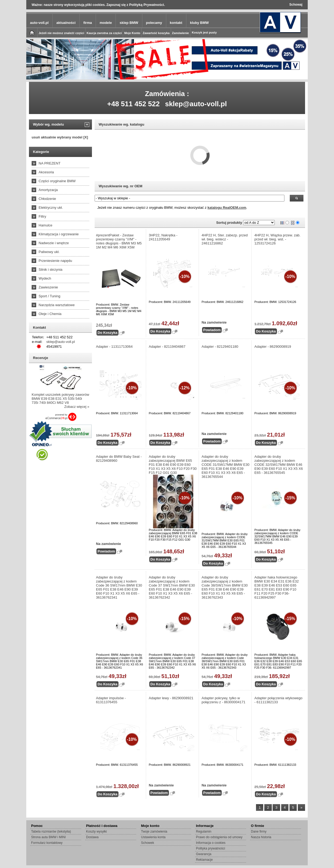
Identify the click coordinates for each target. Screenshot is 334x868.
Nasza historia (261, 837)
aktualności (66, 23)
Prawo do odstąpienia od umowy (219, 837)
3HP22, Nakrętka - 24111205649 (163, 237)
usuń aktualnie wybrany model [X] (60, 137)
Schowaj (296, 5)
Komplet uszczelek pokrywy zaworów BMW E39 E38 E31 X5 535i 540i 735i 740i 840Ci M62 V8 (60, 399)
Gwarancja (204, 854)
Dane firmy (259, 832)
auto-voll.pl (39, 23)
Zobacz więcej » (77, 407)
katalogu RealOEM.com (227, 208)
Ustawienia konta (153, 837)
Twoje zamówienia (154, 832)
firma (88, 23)
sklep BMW (129, 23)
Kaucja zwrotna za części (104, 33)
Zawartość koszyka (156, 33)
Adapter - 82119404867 (167, 347)
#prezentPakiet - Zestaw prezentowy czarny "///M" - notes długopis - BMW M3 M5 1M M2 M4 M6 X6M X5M (119, 241)
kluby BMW (199, 23)
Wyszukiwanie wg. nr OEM (120, 186)
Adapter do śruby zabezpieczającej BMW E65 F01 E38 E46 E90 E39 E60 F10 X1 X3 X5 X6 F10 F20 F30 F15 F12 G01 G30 (173, 465)
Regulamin (204, 832)
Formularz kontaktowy (47, 843)
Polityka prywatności (211, 848)
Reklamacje (204, 860)
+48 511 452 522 (133, 104)
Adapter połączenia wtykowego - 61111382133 (278, 700)
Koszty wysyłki (96, 832)
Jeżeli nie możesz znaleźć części (61, 33)
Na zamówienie (214, 322)
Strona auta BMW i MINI (48, 837)
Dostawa (92, 837)
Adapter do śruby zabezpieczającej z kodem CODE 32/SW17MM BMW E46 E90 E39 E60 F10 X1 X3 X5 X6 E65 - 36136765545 (279, 465)
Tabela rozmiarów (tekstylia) (51, 832)
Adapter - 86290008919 (273, 347)
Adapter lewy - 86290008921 (171, 698)
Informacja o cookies (211, 843)
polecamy (154, 23)
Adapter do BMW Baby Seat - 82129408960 (119, 459)
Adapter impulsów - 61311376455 (111, 700)
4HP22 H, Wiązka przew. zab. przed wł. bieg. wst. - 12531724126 (277, 239)
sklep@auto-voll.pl (196, 104)
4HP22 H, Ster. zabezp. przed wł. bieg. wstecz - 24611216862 (225, 239)
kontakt (176, 23)
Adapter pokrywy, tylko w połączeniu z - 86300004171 (223, 700)
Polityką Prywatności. (147, 5)
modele (106, 23)
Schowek (148, 843)
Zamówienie (181, 33)
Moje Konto (132, 33)
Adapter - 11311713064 (114, 347)
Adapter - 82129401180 (220, 347)
